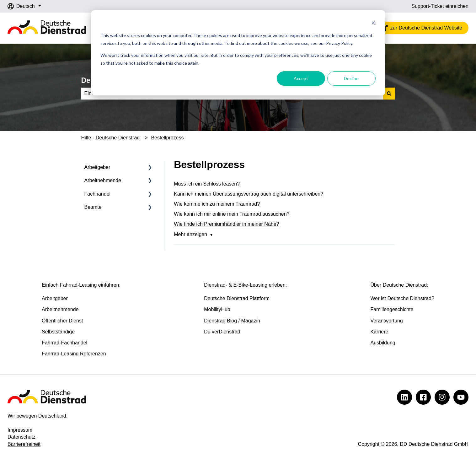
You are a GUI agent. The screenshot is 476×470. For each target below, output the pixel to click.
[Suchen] (389, 94)
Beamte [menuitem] (93, 207)
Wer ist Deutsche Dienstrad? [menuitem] (402, 298)
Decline (351, 78)
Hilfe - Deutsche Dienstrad (111, 138)
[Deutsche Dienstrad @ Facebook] (423, 397)
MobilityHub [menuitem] (217, 309)
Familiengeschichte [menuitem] (392, 309)
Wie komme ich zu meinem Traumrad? (217, 204)
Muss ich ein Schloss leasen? (207, 184)
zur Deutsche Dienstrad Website (421, 28)
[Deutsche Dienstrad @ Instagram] (442, 397)
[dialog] (238, 53)
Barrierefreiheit (24, 444)
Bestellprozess (167, 138)
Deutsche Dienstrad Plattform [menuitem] (237, 298)
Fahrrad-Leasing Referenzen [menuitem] (74, 354)
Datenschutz (21, 437)
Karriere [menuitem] (380, 332)
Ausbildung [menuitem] (383, 343)
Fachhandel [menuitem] (98, 194)
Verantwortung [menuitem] (387, 321)
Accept (301, 78)
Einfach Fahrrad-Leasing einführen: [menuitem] (81, 285)
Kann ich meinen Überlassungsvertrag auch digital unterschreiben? (249, 194)
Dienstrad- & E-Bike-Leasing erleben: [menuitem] (245, 285)
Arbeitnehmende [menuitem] (103, 180)
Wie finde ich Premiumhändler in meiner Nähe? (226, 224)
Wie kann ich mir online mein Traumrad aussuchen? (232, 214)
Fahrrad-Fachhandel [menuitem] (64, 343)
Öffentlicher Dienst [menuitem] (62, 321)
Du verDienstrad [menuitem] (222, 332)
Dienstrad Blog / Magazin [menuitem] (232, 321)
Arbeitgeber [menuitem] (97, 167)
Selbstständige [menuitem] (58, 332)
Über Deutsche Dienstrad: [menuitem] (399, 285)
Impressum (20, 430)
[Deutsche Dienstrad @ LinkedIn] (404, 397)
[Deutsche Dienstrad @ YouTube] (461, 397)
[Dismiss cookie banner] (373, 24)
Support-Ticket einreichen (440, 6)
